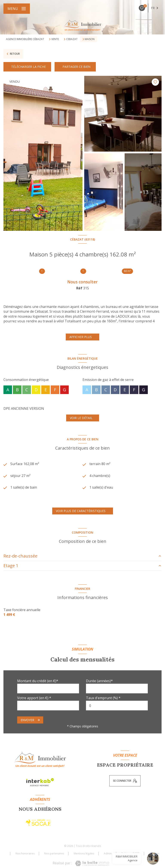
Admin (108, 853)
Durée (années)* (99, 681)
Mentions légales (84, 853)
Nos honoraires (25, 853)
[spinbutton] (117, 706)
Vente (55, 39)
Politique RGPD (131, 853)
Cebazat (72, 39)
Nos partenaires (54, 853)
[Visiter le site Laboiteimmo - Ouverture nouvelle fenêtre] (92, 863)
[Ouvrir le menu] (17, 9)
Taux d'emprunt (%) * (103, 698)
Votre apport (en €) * (34, 698)
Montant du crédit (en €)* (38, 681)
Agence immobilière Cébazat (25, 39)
